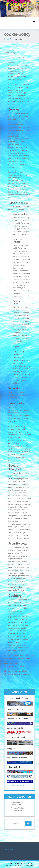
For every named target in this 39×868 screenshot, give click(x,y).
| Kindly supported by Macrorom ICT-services (19, 864)
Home (7, 39)
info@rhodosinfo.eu (26, 14)
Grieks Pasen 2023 (18, 802)
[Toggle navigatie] (34, 21)
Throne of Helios (17, 808)
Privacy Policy (8, 850)
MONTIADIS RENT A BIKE (20, 786)
